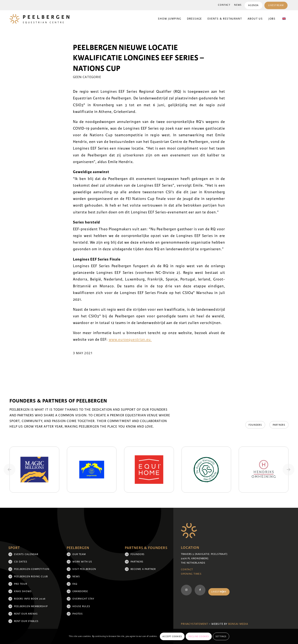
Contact (224, 5)
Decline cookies (199, 636)
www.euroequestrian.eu (130, 340)
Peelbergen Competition (32, 569)
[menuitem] (224, 5)
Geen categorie (87, 77)
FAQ (75, 584)
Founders (138, 554)
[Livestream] (219, 592)
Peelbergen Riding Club (31, 577)
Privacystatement (195, 624)
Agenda (253, 5)
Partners (137, 562)
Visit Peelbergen (84, 569)
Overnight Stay (83, 599)
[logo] (39, 19)
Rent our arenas (26, 614)
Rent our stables (26, 621)
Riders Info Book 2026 (30, 599)
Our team (79, 554)
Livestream (276, 5)
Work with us (82, 562)
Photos (78, 614)
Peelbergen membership (31, 606)
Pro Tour (21, 584)
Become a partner (143, 569)
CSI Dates (21, 562)
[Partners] (279, 425)
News (238, 5)
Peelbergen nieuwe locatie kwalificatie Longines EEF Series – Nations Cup (139, 58)
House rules (81, 606)
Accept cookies (172, 636)
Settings (221, 636)
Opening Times (191, 574)
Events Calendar (26, 554)
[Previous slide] (10, 470)
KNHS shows (23, 591)
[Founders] (255, 425)
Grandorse (80, 591)
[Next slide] (288, 470)
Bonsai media (238, 624)
